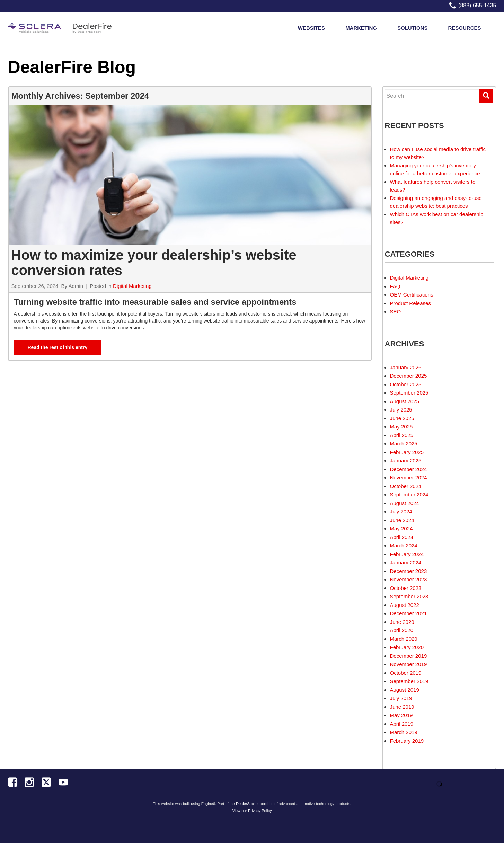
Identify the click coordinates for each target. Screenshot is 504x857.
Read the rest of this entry (58, 347)
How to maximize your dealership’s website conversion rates (154, 263)
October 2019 (406, 673)
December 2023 (409, 571)
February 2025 (407, 452)
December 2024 (409, 469)
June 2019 (402, 707)
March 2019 (404, 732)
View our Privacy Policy (252, 811)
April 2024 (402, 537)
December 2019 (409, 656)
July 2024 (401, 511)
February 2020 (407, 647)
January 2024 (406, 562)
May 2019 (401, 715)
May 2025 (401, 427)
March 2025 (404, 444)
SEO (396, 312)
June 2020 (402, 622)
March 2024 (404, 545)
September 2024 (409, 494)
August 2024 (405, 503)
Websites (311, 30)
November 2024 (409, 478)
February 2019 (407, 741)
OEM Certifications (412, 295)
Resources (464, 30)
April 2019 (402, 724)
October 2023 (406, 588)
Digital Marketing (132, 286)
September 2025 (409, 393)
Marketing (361, 30)
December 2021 (409, 613)
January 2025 (406, 461)
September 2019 (409, 681)
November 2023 (409, 579)
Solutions (413, 30)
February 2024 (407, 554)
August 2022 (405, 605)
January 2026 (406, 367)
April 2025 (402, 435)
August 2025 (405, 401)
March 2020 (404, 639)
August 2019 (405, 690)
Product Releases (410, 303)
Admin (76, 286)
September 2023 (409, 596)
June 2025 (402, 418)
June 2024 (402, 520)
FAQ (395, 286)
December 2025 (409, 376)
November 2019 (409, 664)
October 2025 (406, 384)
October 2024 (406, 486)
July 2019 (401, 698)
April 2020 (402, 630)
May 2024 (401, 528)
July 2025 (401, 410)
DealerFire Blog (72, 67)
